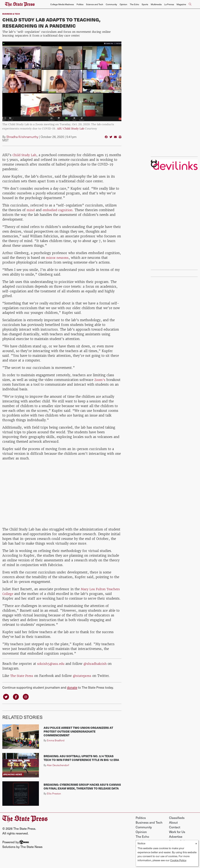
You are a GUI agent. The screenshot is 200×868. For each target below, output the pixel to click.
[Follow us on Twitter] (6, 701)
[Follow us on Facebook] (17, 701)
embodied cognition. (59, 210)
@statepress (84, 680)
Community (111, 4)
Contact (175, 832)
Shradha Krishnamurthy (22, 137)
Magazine (181, 4)
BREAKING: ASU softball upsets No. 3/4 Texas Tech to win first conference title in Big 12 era (81, 763)
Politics (80, 4)
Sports (145, 4)
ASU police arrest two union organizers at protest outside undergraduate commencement (78, 736)
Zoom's (100, 380)
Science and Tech (95, 4)
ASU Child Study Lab (71, 129)
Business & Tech (11, 14)
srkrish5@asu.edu (52, 668)
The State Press (22, 680)
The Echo (134, 4)
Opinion (123, 4)
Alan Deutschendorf (58, 770)
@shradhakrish (98, 668)
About (173, 827)
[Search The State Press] (190, 4)
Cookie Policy (178, 860)
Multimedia (156, 4)
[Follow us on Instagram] (27, 701)
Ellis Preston (54, 798)
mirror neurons (58, 258)
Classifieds (177, 823)
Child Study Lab (25, 155)
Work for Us (177, 837)
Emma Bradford (56, 745)
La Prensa (169, 4)
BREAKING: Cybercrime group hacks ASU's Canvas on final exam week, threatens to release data (82, 791)
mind (31, 210)
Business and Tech (149, 827)
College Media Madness (62, 4)
